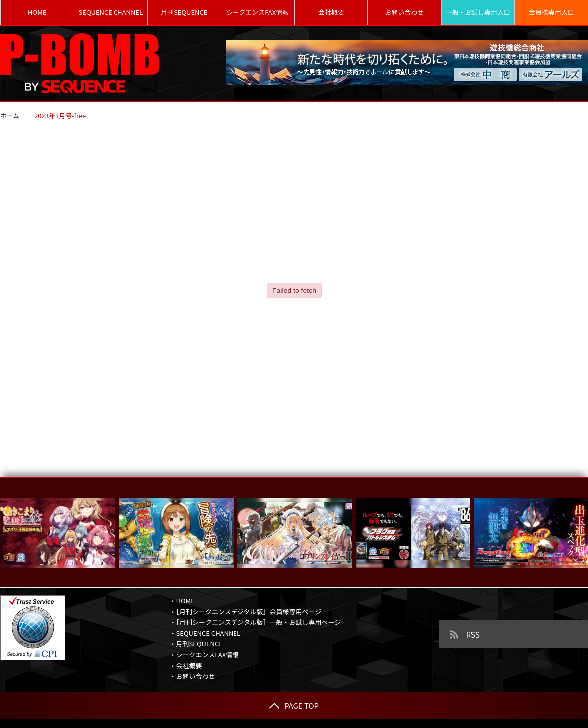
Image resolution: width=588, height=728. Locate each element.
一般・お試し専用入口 (478, 12)
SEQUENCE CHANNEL (111, 12)
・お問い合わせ (192, 676)
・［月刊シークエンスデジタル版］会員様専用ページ (246, 612)
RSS (473, 634)
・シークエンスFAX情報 (204, 655)
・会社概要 (186, 665)
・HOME (182, 601)
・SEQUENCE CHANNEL (205, 633)
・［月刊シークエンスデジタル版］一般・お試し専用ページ (255, 622)
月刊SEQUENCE (184, 12)
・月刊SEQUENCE (196, 644)
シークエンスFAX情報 (257, 12)
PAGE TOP (294, 705)
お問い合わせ (404, 12)
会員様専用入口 (551, 12)
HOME (37, 12)
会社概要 (331, 12)
